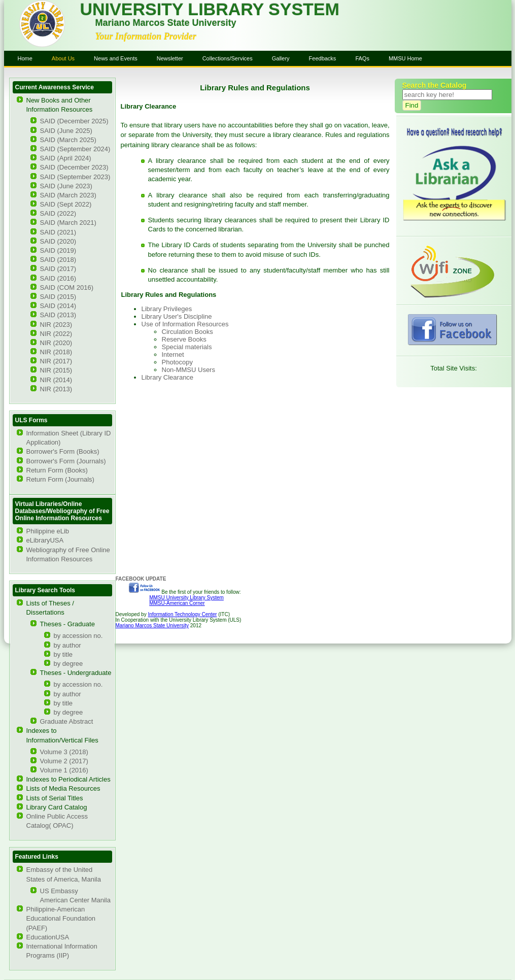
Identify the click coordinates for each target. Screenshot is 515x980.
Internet (173, 354)
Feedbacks (323, 58)
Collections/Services (228, 58)
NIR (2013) (56, 389)
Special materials (187, 347)
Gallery (281, 58)
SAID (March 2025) (68, 140)
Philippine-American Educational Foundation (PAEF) (61, 918)
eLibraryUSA (45, 540)
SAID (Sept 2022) (66, 204)
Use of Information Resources (185, 324)
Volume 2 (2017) (64, 761)
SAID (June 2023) (66, 186)
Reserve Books (184, 339)
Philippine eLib (48, 531)
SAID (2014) (58, 306)
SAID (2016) (58, 278)
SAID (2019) (58, 250)
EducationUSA (48, 937)
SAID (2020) (58, 241)
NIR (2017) (56, 361)
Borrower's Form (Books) (63, 451)
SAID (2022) (58, 213)
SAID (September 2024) (75, 149)
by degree (68, 664)
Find (412, 105)
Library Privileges (167, 309)
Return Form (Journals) (60, 479)
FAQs (362, 58)
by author (67, 645)
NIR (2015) (56, 370)
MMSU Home (405, 58)
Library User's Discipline (177, 316)
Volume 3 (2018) (64, 752)
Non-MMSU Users (188, 370)
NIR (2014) (56, 380)
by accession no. (78, 636)
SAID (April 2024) (66, 158)
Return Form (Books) (57, 470)
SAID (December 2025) (74, 121)
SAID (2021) (58, 232)
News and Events (116, 58)
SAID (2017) (58, 269)
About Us (63, 58)
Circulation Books (187, 332)
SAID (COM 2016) (67, 288)
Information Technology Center (182, 614)
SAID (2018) (58, 260)
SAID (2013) (58, 315)
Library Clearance (168, 377)
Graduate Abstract (67, 721)
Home (25, 58)
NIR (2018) (56, 352)
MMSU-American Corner (177, 603)
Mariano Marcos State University (152, 626)
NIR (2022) (56, 334)
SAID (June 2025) (66, 131)
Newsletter (170, 58)
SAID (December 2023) (74, 167)
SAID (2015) (58, 297)
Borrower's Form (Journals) (66, 461)
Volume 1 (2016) (64, 770)
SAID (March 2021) (68, 223)
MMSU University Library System (186, 598)
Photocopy (177, 362)
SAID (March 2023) (68, 195)
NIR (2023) (56, 325)
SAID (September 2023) (75, 177)
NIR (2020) (56, 343)
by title (63, 654)
